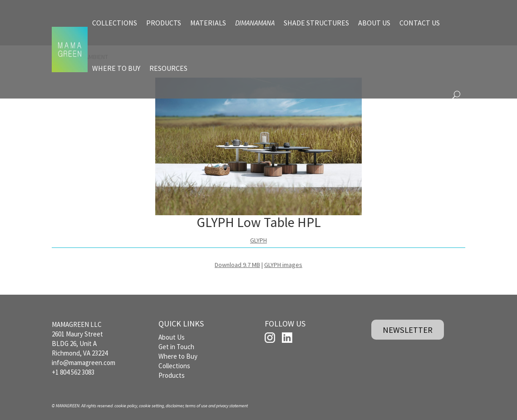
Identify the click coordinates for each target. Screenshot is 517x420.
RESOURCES (168, 68)
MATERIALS (208, 23)
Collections (174, 366)
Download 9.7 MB (237, 265)
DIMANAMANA (255, 23)
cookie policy (126, 406)
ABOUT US (374, 23)
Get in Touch (176, 347)
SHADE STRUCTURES (316, 23)
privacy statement (232, 406)
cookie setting (151, 406)
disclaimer (175, 406)
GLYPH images (283, 265)
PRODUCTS (164, 23)
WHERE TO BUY (116, 68)
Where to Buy (178, 356)
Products (172, 375)
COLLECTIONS (115, 23)
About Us (172, 337)
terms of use (196, 406)
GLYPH (258, 240)
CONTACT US (420, 23)
